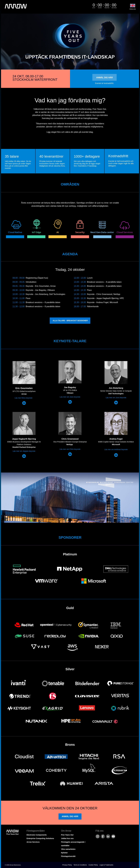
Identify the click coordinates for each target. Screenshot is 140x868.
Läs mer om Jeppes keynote (24, 451)
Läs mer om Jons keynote (116, 398)
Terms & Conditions (80, 865)
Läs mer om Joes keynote (70, 397)
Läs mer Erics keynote (24, 398)
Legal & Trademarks (106, 865)
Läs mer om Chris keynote (70, 449)
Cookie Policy (93, 865)
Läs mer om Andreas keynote (116, 449)
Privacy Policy (67, 865)
